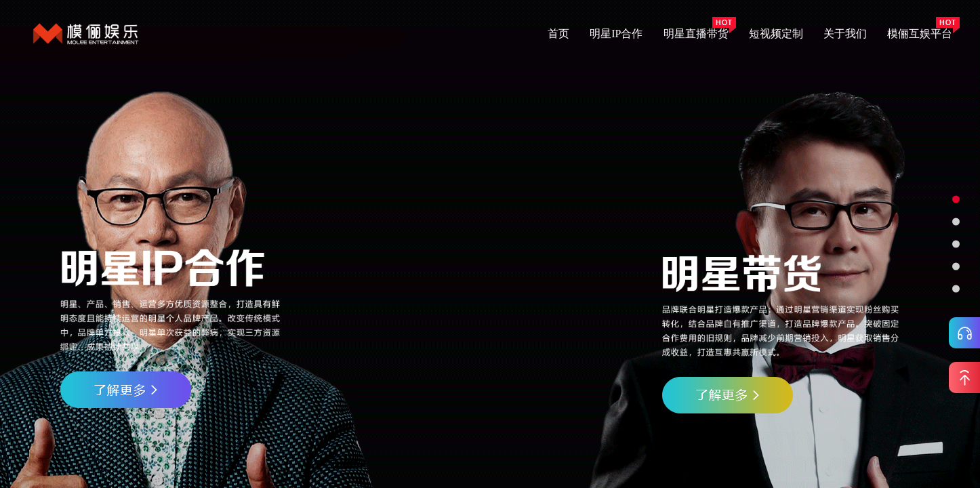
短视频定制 (776, 34)
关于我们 (845, 34)
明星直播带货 (696, 34)
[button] (956, 200)
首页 (558, 34)
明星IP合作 (616, 34)
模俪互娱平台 (920, 34)
